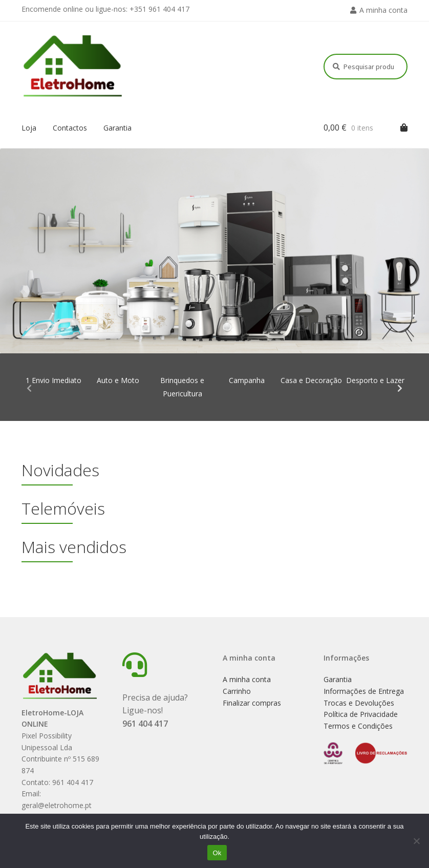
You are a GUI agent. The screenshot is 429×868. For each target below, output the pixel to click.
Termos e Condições (358, 726)
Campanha (247, 380)
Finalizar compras (252, 703)
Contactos (70, 128)
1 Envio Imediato (53, 380)
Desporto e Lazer (375, 380)
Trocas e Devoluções (359, 703)
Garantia (117, 128)
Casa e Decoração (311, 380)
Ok (217, 853)
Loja (29, 128)
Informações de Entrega (364, 691)
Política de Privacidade (361, 714)
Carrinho (237, 691)
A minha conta (383, 10)
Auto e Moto (118, 380)
